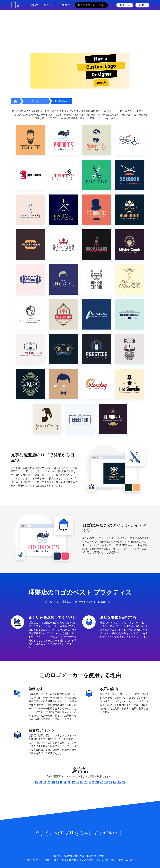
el (69, 782)
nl (65, 782)
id (90, 782)
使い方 (34, 5)
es (49, 782)
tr (57, 782)
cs (86, 782)
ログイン (125, 5)
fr (41, 782)
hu (106, 782)
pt (73, 782)
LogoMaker (69, 856)
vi (93, 782)
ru (53, 782)
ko (102, 782)
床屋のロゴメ (36, 694)
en (37, 782)
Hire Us (101, 83)
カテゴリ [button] (49, 5)
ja (141, 5)
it (61, 782)
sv (123, 782)
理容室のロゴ (62, 101)
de (45, 782)
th (97, 782)
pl (82, 782)
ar (110, 782)
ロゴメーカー (139, 115)
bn (115, 782)
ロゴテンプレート (36, 101)
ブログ (66, 5)
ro (119, 782)
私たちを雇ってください (91, 5)
